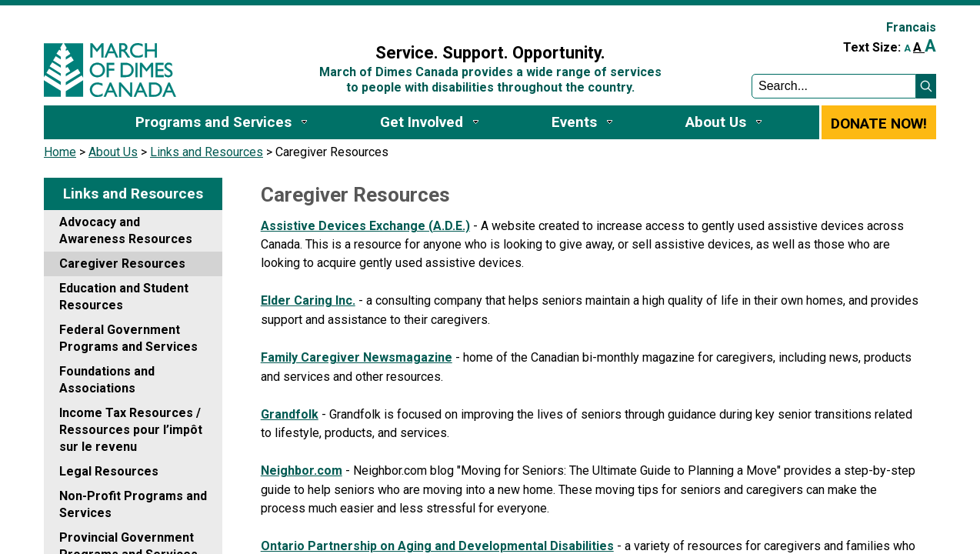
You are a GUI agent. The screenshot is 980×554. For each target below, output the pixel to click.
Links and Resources (207, 152)
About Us (113, 152)
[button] (926, 86)
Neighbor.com (302, 471)
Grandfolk (290, 414)
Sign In (300, 20)
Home (60, 152)
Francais (911, 27)
